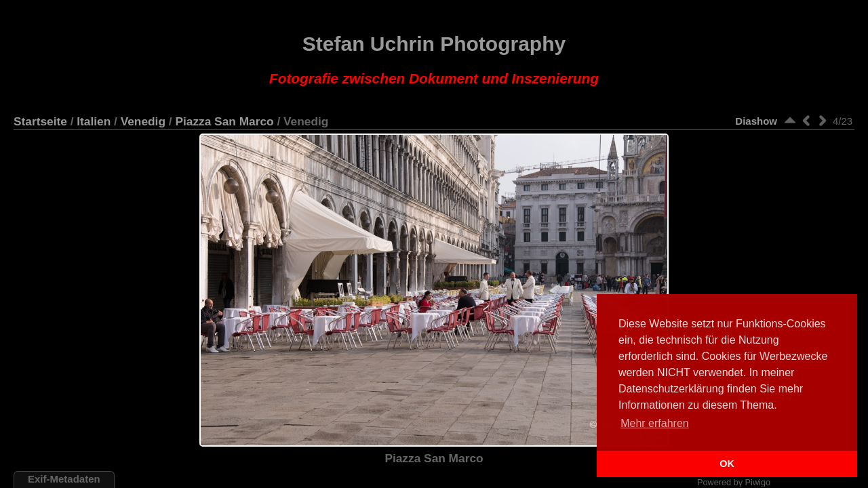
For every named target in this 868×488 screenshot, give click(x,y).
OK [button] (727, 464)
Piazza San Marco (224, 121)
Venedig (143, 121)
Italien (94, 121)
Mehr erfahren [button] (655, 423)
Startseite (40, 121)
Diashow (756, 121)
